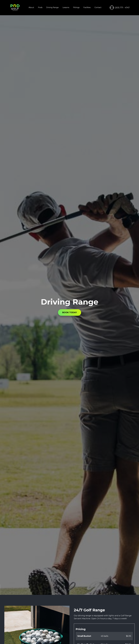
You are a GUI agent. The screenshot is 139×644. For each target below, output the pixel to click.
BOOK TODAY (70, 312)
